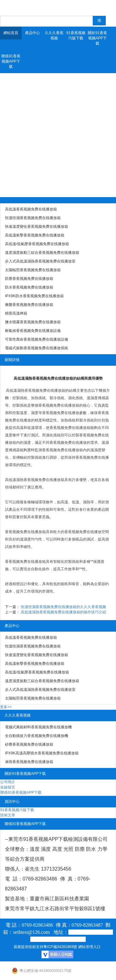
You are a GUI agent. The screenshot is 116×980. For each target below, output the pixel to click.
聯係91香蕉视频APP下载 (11, 61)
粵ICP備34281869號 (60, 947)
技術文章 (8, 815)
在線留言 (8, 787)
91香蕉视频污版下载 (76, 35)
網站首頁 (11, 33)
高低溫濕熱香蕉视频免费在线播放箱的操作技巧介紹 (63, 612)
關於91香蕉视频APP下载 (97, 38)
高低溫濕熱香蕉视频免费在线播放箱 (36, 391)
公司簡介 (8, 782)
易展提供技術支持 (28, 947)
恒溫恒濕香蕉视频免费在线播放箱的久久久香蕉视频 (63, 607)
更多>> (6, 707)
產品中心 (32, 33)
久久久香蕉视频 (54, 35)
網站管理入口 (89, 947)
